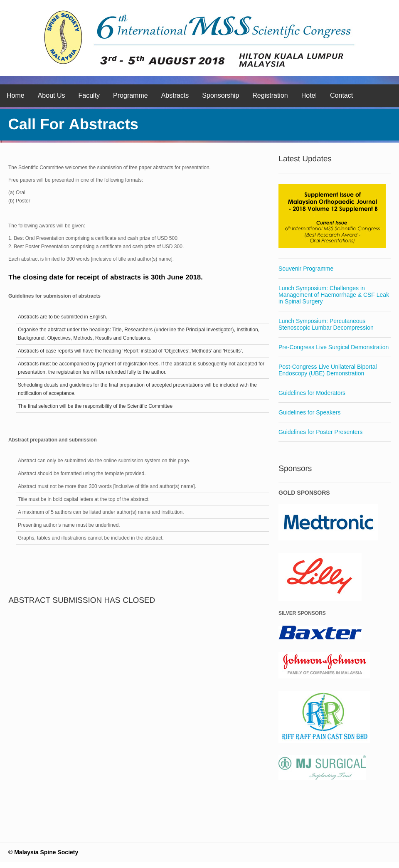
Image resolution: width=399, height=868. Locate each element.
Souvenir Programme (306, 269)
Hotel (309, 95)
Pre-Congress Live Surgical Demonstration (334, 347)
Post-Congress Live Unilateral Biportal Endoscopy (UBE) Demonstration (328, 370)
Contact (341, 95)
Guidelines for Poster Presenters (320, 432)
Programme (131, 95)
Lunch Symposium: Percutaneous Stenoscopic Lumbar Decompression (326, 324)
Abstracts (175, 95)
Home (16, 95)
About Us (52, 95)
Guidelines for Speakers (309, 412)
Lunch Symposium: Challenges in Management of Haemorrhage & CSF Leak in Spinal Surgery (334, 295)
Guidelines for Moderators (312, 393)
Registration (270, 95)
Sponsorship (220, 95)
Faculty (89, 95)
